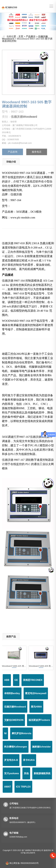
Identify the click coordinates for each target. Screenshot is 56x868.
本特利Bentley (12, 693)
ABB (7, 680)
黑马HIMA (36, 707)
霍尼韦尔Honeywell (36, 693)
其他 (26, 773)
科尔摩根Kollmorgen (16, 747)
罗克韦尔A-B (11, 760)
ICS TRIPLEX (23, 787)
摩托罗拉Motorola (22, 733)
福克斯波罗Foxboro (39, 720)
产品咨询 (13, 152)
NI (5, 733)
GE (16, 680)
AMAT (8, 787)
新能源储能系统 (42, 773)
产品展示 (31, 37)
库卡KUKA (29, 760)
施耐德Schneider (41, 747)
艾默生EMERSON (14, 720)
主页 (21, 37)
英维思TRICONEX (33, 680)
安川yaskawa (11, 773)
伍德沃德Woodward (24, 117)
